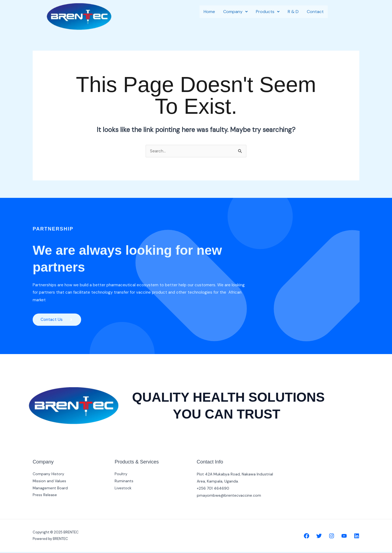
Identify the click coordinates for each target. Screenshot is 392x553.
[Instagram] (332, 537)
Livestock (123, 489)
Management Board (50, 489)
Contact (315, 12)
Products (268, 12)
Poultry (121, 475)
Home (209, 12)
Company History (48, 475)
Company (235, 12)
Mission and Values (50, 482)
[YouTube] (344, 537)
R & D (293, 12)
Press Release (45, 496)
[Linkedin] (357, 537)
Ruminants (124, 482)
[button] (235, 12)
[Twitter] (319, 537)
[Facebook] (307, 537)
